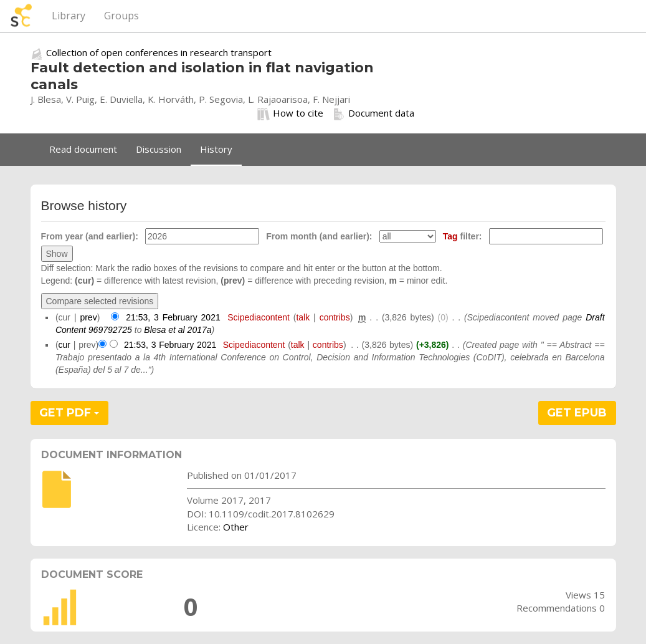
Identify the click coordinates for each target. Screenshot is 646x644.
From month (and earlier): (319, 236)
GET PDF (69, 413)
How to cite (290, 113)
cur (64, 345)
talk (303, 317)
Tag (450, 236)
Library (69, 16)
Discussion (159, 149)
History (216, 149)
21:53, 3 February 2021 (173, 317)
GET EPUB (577, 413)
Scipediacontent (259, 317)
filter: (463, 236)
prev (88, 317)
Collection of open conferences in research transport (159, 52)
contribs (335, 317)
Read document (83, 149)
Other (236, 527)
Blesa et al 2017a (178, 330)
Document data (373, 113)
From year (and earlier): (90, 236)
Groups (121, 16)
